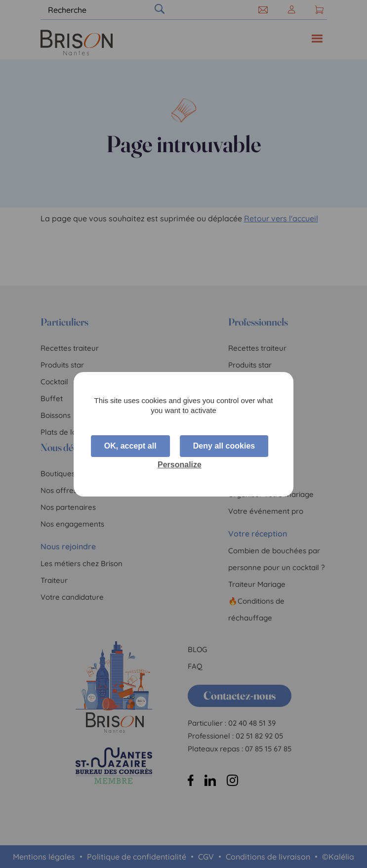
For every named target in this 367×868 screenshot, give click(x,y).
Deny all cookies (224, 446)
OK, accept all (130, 446)
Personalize (180, 465)
